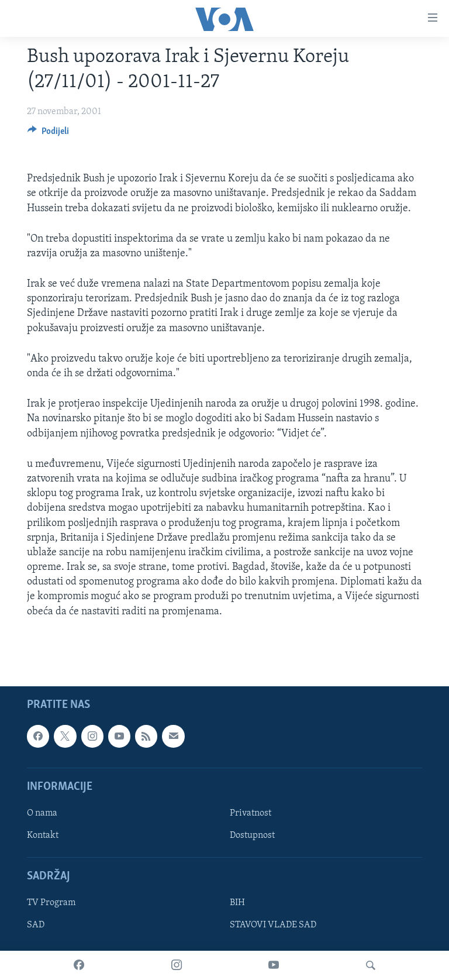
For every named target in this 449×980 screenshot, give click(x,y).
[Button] (48, 134)
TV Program (51, 903)
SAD (36, 925)
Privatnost (251, 813)
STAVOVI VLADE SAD (273, 925)
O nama (42, 813)
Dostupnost (252, 835)
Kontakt (43, 835)
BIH (237, 903)
